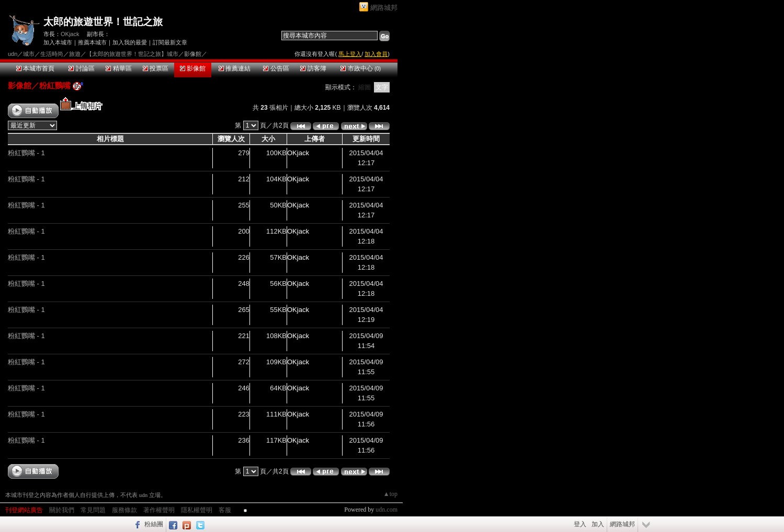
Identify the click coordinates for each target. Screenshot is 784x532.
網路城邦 (384, 8)
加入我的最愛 (130, 42)
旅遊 (75, 54)
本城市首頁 (35, 68)
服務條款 (124, 510)
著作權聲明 (159, 510)
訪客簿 (313, 68)
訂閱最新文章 (170, 42)
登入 (580, 524)
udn (13, 54)
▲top (390, 494)
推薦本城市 (92, 42)
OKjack (70, 34)
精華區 (118, 68)
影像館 (193, 68)
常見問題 (93, 510)
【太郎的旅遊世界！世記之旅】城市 (132, 54)
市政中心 (361, 68)
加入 (598, 524)
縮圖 (365, 87)
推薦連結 (235, 68)
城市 (29, 54)
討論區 (81, 68)
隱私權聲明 (197, 510)
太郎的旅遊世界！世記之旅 (103, 22)
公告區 (276, 68)
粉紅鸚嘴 (55, 85)
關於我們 (62, 510)
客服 (225, 510)
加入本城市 (58, 42)
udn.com (387, 510)
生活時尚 (52, 54)
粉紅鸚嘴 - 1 (26, 153)
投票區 (156, 68)
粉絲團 (154, 524)
